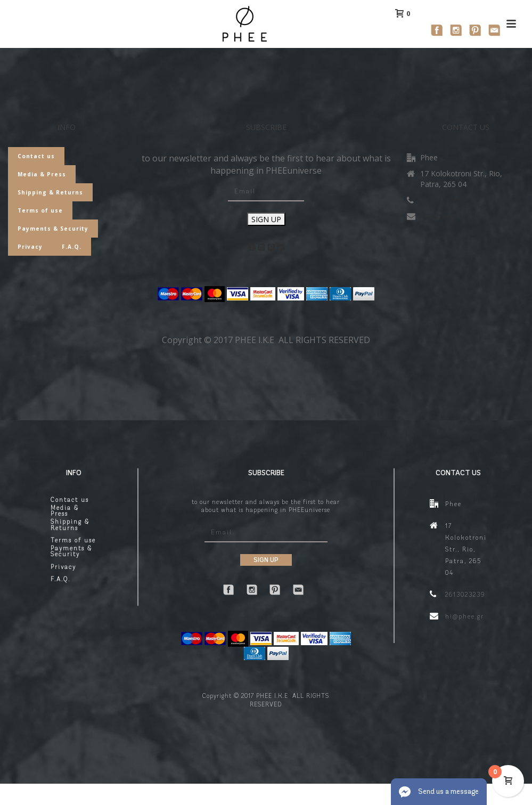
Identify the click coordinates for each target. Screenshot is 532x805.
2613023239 (441, 200)
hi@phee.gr (439, 216)
